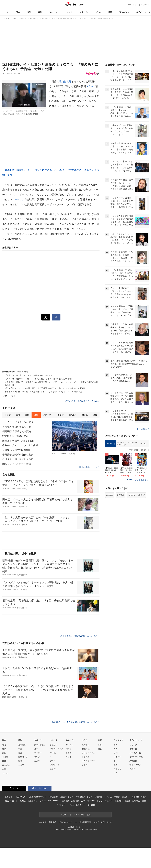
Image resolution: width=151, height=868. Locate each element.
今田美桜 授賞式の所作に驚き (18, 455)
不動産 (127, 801)
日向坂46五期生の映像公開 (16, 450)
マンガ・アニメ (57, 749)
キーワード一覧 (136, 757)
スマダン (86, 745)
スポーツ (53, 12)
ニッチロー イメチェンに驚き (18, 422)
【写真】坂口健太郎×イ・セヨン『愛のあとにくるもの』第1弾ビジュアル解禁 (38, 379)
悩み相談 (65, 801)
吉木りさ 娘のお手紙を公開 (17, 427)
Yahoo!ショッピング (136, 495)
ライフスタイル (88, 753)
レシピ (100, 801)
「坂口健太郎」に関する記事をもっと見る (79, 636)
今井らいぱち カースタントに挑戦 (20, 445)
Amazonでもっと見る (136, 480)
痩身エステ (80, 805)
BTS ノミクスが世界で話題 (17, 464)
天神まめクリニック (84, 797)
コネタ (69, 749)
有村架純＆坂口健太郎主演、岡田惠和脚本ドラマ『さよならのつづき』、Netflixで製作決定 (44, 392)
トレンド (68, 12)
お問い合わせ (106, 822)
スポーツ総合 (40, 745)
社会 (4, 745)
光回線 (23, 801)
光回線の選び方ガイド (37, 797)
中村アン (20, 200)
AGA (72, 805)
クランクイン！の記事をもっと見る (82, 401)
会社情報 (43, 822)
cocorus (56, 801)
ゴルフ (37, 757)
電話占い (126, 797)
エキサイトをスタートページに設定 (75, 815)
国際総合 (6, 765)
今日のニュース (143, 12)
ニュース (5, 12)
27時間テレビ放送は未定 (15, 436)
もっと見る (143, 429)
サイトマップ (135, 765)
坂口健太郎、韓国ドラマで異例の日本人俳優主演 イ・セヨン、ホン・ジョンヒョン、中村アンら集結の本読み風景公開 (51, 384)
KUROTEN (21, 797)
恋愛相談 (75, 801)
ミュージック (132, 444)
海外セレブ (23, 757)
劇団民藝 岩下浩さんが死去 (17, 431)
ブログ (117, 797)
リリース (133, 745)
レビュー (54, 745)
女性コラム (87, 749)
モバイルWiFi (45, 801)
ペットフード (62, 805)
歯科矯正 (136, 801)
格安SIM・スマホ (139, 797)
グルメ (53, 761)
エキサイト (145, 5)
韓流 (20, 761)
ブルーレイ (111, 444)
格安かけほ (33, 801)
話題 (100, 749)
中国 (4, 769)
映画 (20, 749)
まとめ (5, 757)
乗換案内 (118, 801)
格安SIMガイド (11, 801)
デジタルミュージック (122, 444)
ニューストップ (132, 5)
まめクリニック (67, 797)
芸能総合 (22, 745)
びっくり (70, 745)
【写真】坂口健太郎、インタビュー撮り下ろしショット (29, 375)
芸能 (40, 12)
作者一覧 (133, 749)
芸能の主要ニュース (89, 467)
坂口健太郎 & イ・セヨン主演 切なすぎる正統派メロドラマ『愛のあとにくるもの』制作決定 (45, 388)
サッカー (38, 753)
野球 (36, 749)
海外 (29, 12)
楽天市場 (120, 495)
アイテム (108, 797)
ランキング (124, 12)
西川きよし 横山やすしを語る (18, 459)
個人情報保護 (85, 822)
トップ (8, 415)
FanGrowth (53, 797)
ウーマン (91, 801)
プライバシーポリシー (68, 822)
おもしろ (84, 12)
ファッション (56, 765)
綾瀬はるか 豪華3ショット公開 (18, 441)
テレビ (143, 444)
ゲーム (53, 753)
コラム (98, 12)
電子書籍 (91, 805)
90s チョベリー (88, 761)
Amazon (110, 495)
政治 (4, 753)
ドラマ (90, 86)
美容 (144, 801)
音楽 (20, 753)
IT (51, 757)
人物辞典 (133, 761)
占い (83, 801)
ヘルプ (132, 769)
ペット (69, 757)
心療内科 (98, 797)
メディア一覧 (135, 753)
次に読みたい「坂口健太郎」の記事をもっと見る (76, 722)
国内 (18, 12)
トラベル (86, 757)
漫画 (110, 12)
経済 (4, 749)
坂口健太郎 (65, 82)
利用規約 (52, 822)
